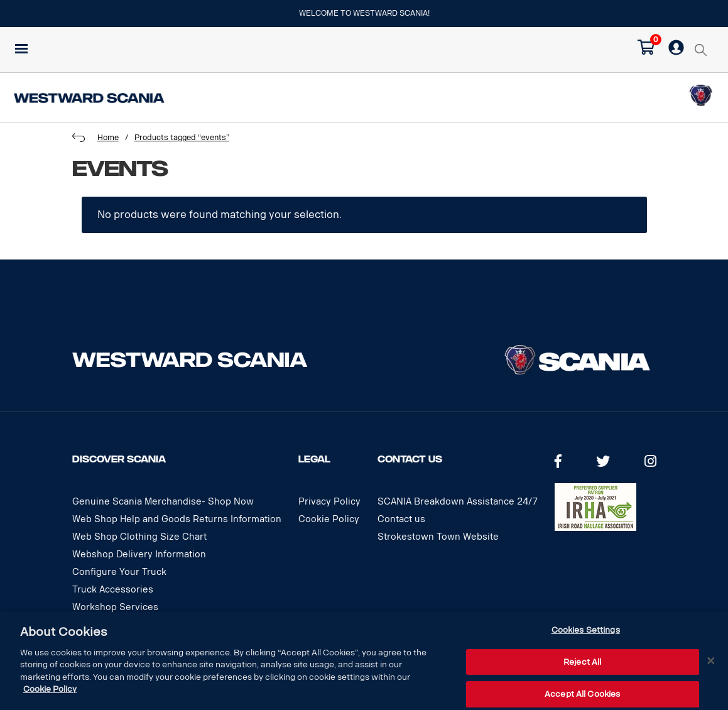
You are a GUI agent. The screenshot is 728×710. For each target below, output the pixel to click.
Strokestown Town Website (438, 537)
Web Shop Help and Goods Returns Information (177, 519)
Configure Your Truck (119, 572)
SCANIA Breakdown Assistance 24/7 (458, 502)
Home (108, 138)
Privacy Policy (329, 502)
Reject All (582, 662)
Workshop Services (115, 607)
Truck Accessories (113, 590)
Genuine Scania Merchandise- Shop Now (163, 502)
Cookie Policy (329, 519)
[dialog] (364, 661)
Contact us (401, 519)
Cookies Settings (586, 630)
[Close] (711, 661)
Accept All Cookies (582, 694)
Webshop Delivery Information (139, 554)
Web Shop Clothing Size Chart (139, 537)
